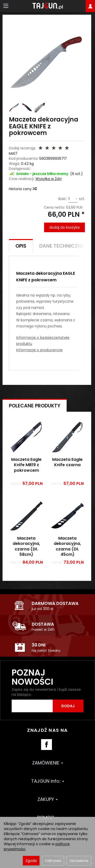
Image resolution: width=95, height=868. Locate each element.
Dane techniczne (61, 246)
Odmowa (53, 861)
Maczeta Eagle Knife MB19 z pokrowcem (26, 465)
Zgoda (31, 861)
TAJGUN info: (48, 781)
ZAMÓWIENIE (48, 763)
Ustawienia (79, 861)
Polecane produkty (35, 406)
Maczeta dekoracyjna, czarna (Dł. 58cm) (26, 546)
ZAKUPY (48, 799)
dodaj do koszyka (64, 227)
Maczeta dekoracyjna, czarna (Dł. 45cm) (67, 546)
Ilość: (63, 199)
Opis (21, 246)
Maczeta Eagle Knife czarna (67, 462)
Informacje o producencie (39, 350)
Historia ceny (23, 189)
